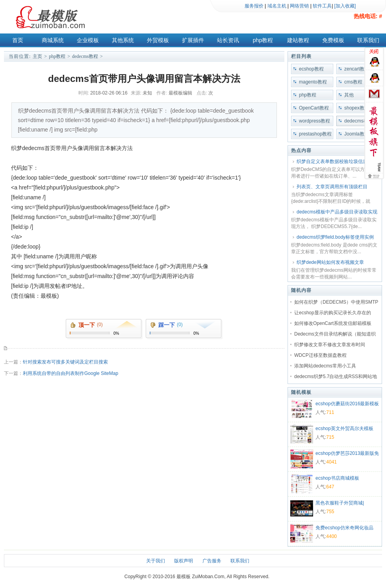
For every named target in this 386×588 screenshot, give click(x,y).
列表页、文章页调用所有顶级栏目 (332, 187)
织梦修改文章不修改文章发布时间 (330, 345)
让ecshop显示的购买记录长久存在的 (333, 313)
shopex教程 (357, 108)
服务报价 (254, 6)
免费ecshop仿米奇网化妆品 (344, 528)
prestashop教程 (315, 134)
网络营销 (299, 6)
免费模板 (333, 40)
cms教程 (353, 82)
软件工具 (322, 6)
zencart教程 (357, 69)
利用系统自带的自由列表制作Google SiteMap (71, 373)
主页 (37, 56)
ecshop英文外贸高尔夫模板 (344, 428)
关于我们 (156, 561)
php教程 (263, 40)
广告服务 (212, 561)
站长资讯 (228, 40)
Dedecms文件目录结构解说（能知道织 (335, 334)
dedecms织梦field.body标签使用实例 (335, 237)
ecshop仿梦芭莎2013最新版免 (347, 453)
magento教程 (313, 82)
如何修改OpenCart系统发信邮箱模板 (333, 323)
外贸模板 (158, 40)
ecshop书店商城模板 (337, 478)
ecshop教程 (311, 69)
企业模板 (88, 40)
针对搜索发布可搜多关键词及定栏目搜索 (65, 362)
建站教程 (298, 40)
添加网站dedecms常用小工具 (325, 366)
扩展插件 (193, 40)
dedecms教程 (85, 56)
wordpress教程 (315, 121)
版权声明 (184, 561)
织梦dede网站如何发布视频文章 (330, 262)
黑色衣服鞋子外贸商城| (340, 503)
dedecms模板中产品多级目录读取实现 (337, 212)
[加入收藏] (345, 6)
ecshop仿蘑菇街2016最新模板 (347, 404)
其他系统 (123, 40)
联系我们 (368, 40)
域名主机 (277, 6)
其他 (349, 95)
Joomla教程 (357, 134)
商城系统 (53, 40)
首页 (18, 40)
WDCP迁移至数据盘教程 (320, 355)
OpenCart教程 (314, 108)
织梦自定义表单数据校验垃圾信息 (332, 161)
